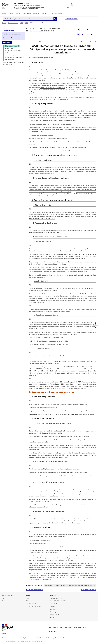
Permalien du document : (35, 585)
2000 (60, 369)
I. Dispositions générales (12, 46)
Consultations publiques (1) (31, 14)
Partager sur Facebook (78, 34)
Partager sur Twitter (83, 34)
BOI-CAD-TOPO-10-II (42, 388)
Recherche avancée (71, 19)
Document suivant (88, 42)
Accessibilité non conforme (9, 638)
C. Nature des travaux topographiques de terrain (14, 54)
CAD (22, 23)
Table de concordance (32, 601)
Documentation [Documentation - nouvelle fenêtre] (30, 604)
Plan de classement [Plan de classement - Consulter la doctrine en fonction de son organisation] (15, 14)
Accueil (4, 14)
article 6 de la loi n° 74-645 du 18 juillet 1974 (53, 70)
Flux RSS (28, 598)
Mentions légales (23, 638)
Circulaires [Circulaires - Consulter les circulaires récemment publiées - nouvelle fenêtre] (53, 604)
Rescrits (44, 14)
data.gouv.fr (53, 631)
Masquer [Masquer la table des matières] (8, 43)
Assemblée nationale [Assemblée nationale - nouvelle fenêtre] (55, 598)
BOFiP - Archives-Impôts (56, 14)
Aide (3, 598)
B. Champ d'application (13, 50)
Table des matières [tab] (9, 30)
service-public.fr (65, 628)
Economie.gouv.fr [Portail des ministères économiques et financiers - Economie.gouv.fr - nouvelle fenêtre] (54, 612)
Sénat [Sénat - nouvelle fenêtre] (51, 617)
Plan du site (32, 638)
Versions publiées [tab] (9, 38)
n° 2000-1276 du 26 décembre (46, 369)
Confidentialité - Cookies (44, 638)
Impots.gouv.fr (54, 615)
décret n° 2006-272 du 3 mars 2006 (73, 367)
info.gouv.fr (53, 628)
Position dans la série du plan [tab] (12, 34)
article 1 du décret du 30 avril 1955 (52, 88)
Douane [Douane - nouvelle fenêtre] (52, 606)
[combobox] (28, 19)
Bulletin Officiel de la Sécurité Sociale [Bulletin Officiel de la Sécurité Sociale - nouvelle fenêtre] (59, 601)
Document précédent (36, 42)
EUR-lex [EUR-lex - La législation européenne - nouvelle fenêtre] (52, 609)
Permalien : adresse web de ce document (87, 30)
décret (31, 369)
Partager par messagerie (92, 34)
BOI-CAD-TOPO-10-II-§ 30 (84, 194)
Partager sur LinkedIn (87, 34)
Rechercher (55, 19)
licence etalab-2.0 (37, 642)
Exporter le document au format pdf (78, 30)
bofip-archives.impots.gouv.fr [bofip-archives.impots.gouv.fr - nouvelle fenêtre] (33, 606)
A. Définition (10, 48)
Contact (4, 601)
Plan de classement (13, 23)
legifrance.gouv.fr (79, 628)
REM (27, 23)
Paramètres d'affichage (61, 638)
